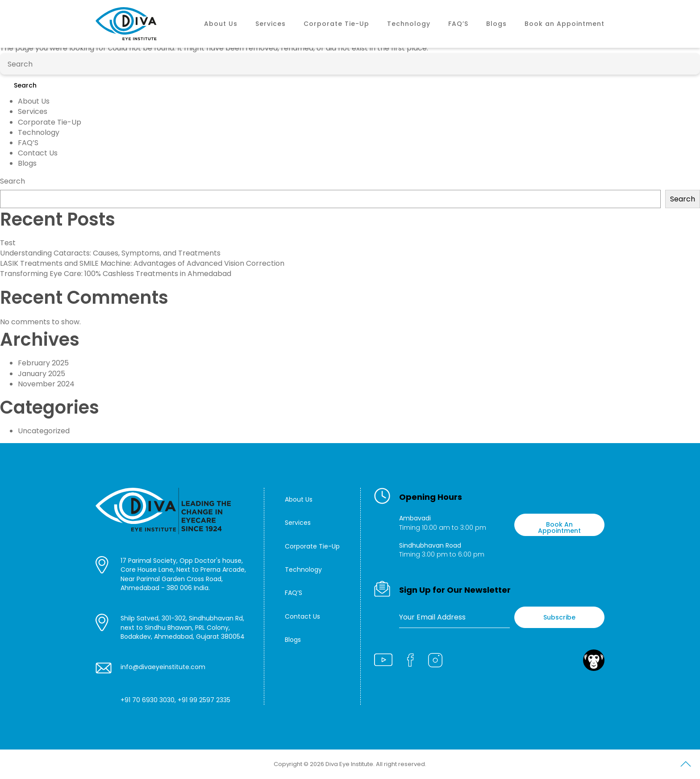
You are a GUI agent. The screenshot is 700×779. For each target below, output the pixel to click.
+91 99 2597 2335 (204, 700)
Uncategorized (44, 431)
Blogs (496, 24)
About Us (221, 24)
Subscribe (559, 617)
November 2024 (46, 384)
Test (8, 243)
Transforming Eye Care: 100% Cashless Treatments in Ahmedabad (116, 274)
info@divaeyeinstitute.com (163, 667)
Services (271, 24)
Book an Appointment (565, 24)
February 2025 (43, 363)
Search (25, 85)
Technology (409, 24)
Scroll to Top (686, 766)
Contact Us (38, 153)
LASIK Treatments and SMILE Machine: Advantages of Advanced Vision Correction (142, 263)
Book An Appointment (559, 528)
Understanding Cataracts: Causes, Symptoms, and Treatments (110, 253)
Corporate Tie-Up (336, 24)
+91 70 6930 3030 (148, 700)
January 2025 (42, 374)
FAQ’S (458, 24)
